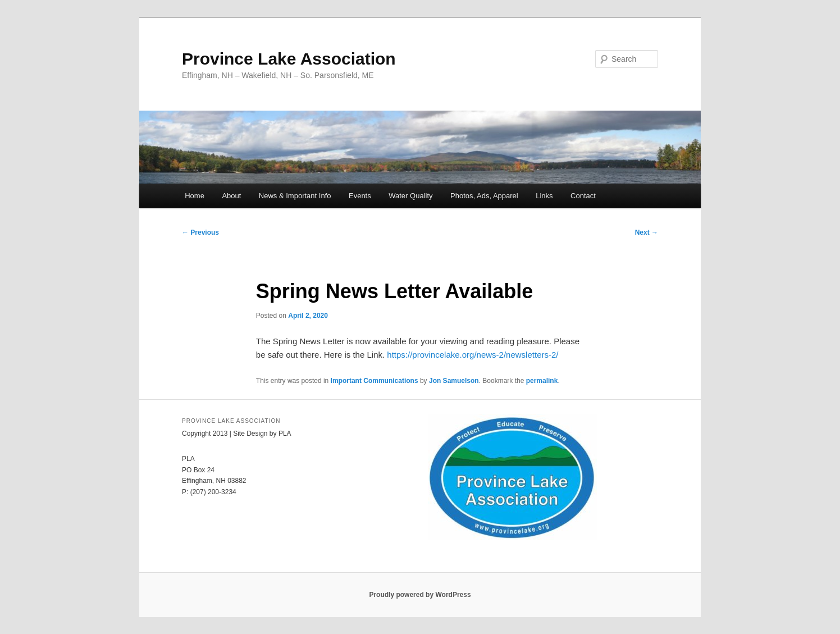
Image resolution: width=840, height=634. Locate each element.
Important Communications (375, 381)
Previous (200, 232)
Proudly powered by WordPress (420, 595)
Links (544, 196)
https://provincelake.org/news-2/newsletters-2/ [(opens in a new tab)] (472, 355)
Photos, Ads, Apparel (484, 196)
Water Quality (410, 196)
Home (195, 196)
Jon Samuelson (454, 381)
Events (360, 196)
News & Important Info (295, 196)
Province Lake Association (289, 59)
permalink (542, 381)
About (231, 196)
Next (647, 232)
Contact (583, 196)
